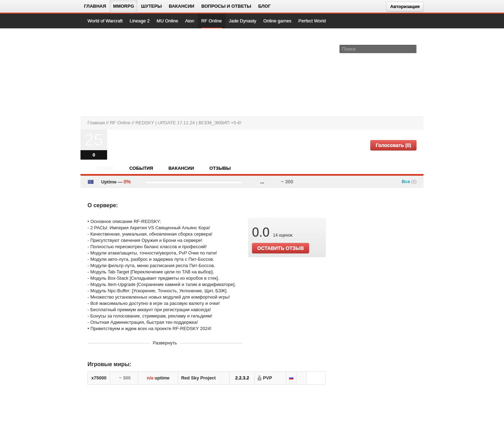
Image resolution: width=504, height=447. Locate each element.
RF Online (212, 21)
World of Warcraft (105, 21)
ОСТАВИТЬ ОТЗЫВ (281, 248)
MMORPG (124, 6)
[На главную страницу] (111, 72)
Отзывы (220, 168)
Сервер (104, 168)
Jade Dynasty (243, 21)
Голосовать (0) (393, 145)
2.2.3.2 (242, 378)
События (141, 168)
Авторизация (405, 6)
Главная (95, 6)
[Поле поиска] (412, 49)
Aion (190, 21)
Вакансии (181, 6)
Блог (265, 6)
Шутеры (151, 6)
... (262, 182)
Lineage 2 (139, 21)
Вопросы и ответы (226, 6)
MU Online (167, 21)
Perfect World (312, 21)
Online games (277, 21)
